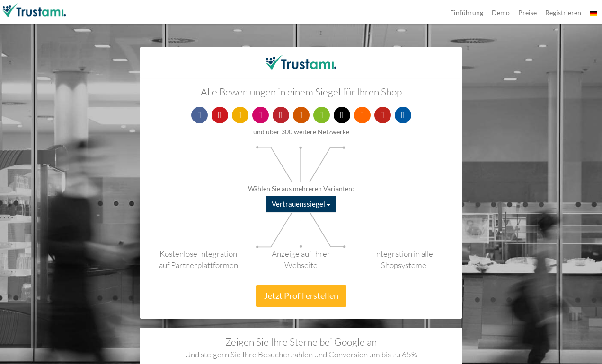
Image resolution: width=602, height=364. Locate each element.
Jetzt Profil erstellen (301, 295)
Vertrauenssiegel (301, 204)
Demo (501, 13)
